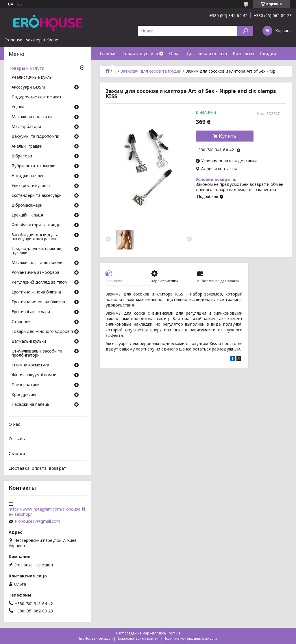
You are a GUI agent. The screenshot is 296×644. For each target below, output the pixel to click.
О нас (175, 53)
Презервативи (26, 385)
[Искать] (245, 31)
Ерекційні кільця (27, 215)
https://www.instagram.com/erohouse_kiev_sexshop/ (47, 512)
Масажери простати (32, 117)
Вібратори (22, 156)
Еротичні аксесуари (31, 312)
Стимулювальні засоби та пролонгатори (37, 353)
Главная (108, 53)
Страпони (21, 322)
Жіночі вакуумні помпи (34, 375)
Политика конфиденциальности (190, 638)
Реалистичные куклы (32, 78)
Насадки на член (28, 176)
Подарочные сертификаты (38, 97)
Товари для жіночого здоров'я (42, 332)
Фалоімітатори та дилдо (36, 225)
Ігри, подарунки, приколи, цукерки (37, 251)
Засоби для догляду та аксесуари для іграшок (35, 237)
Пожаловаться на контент (138, 638)
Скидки (268, 53)
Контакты (243, 53)
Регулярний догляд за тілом (40, 282)
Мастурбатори (26, 127)
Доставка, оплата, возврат (38, 468)
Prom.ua (173, 633)
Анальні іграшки (27, 146)
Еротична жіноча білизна (36, 292)
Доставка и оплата (207, 53)
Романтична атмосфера (35, 273)
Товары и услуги (140, 53)
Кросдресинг (24, 395)
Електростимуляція (31, 186)
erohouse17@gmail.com (37, 521)
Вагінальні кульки (29, 342)
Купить (227, 136)
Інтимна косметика (30, 365)
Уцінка (18, 107)
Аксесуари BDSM (28, 87)
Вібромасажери (27, 206)
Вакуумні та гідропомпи (35, 137)
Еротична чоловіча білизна (38, 302)
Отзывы (17, 438)
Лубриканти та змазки (34, 166)
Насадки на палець (30, 405)
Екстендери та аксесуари (37, 196)
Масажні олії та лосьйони (37, 263)
